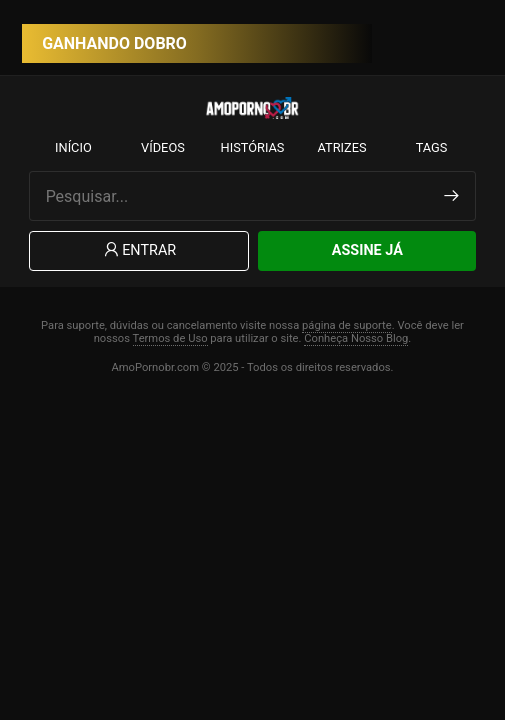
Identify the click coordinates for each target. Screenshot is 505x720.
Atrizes (341, 147)
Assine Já (367, 250)
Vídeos (163, 147)
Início (73, 147)
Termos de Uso (170, 338)
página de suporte (347, 325)
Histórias (253, 147)
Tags (432, 147)
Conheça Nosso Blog (356, 338)
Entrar (138, 250)
